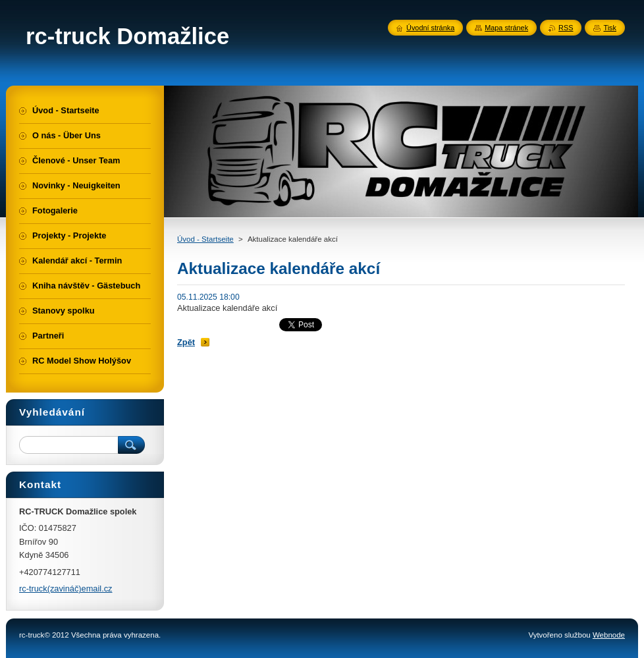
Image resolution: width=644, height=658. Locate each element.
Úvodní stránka (430, 28)
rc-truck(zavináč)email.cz (66, 589)
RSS (566, 28)
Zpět (186, 342)
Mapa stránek (506, 28)
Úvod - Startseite (205, 239)
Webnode (609, 635)
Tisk (610, 28)
